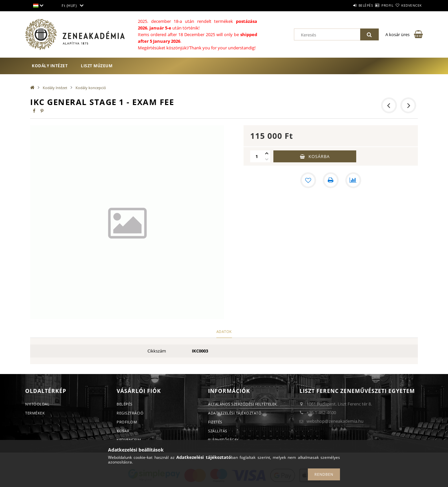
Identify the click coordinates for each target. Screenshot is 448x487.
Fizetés (215, 422)
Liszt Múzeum (97, 66)
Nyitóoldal (37, 404)
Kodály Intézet (50, 66)
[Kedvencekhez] (308, 180)
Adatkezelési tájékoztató (235, 413)
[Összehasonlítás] (353, 180)
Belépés (346, 5)
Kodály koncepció (91, 88)
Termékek (35, 413)
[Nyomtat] (331, 180)
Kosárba (319, 156)
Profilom (127, 422)
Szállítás (218, 431)
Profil (376, 5)
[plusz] (267, 153)
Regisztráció (130, 413)
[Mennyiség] (257, 156)
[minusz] (267, 159)
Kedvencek (408, 5)
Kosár (123, 431)
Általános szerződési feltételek (243, 404)
